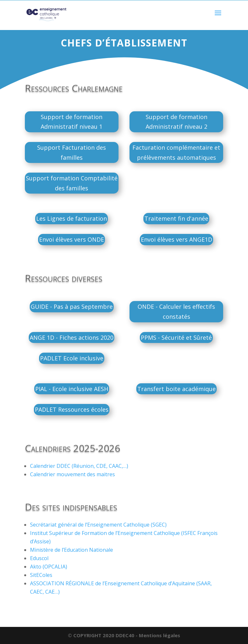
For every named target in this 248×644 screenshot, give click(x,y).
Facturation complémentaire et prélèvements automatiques (176, 152)
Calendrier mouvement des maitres (72, 474)
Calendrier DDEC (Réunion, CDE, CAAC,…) (79, 466)
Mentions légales (160, 635)
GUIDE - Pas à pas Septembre (72, 307)
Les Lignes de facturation (72, 218)
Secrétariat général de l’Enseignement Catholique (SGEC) (98, 525)
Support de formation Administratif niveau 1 (72, 122)
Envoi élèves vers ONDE (72, 239)
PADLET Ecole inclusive (72, 358)
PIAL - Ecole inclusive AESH (72, 389)
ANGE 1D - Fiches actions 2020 (72, 337)
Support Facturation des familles (72, 152)
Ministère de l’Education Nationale (72, 550)
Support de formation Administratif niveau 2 (176, 122)
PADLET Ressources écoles (72, 409)
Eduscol (39, 558)
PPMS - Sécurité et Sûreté (176, 337)
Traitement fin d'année (176, 218)
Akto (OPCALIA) (49, 567)
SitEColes (41, 575)
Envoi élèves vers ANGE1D (176, 239)
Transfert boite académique (176, 389)
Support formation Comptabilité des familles (72, 183)
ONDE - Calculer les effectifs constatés (176, 312)
